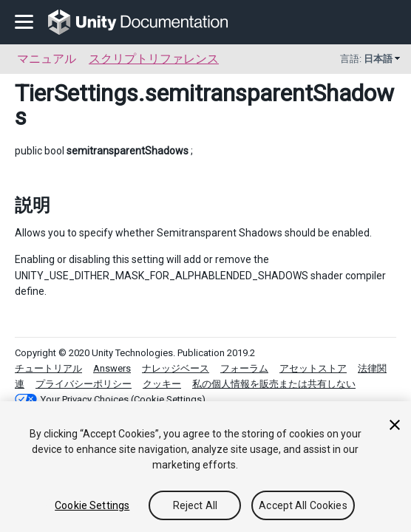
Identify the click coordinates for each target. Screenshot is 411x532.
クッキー (162, 384)
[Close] (395, 425)
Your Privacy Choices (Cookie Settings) (123, 399)
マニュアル (47, 59)
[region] (205, 467)
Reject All (195, 505)
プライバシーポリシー (84, 384)
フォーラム (244, 368)
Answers (112, 368)
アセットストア (313, 368)
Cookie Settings (92, 505)
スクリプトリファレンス (154, 59)
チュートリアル (48, 368)
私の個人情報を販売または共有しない (274, 384)
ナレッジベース (176, 368)
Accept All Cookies (303, 505)
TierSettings (77, 93)
